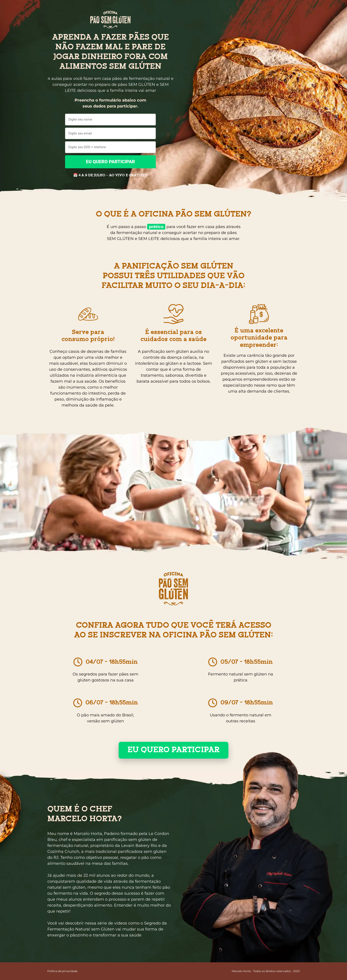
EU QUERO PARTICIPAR (110, 162)
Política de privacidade (62, 971)
